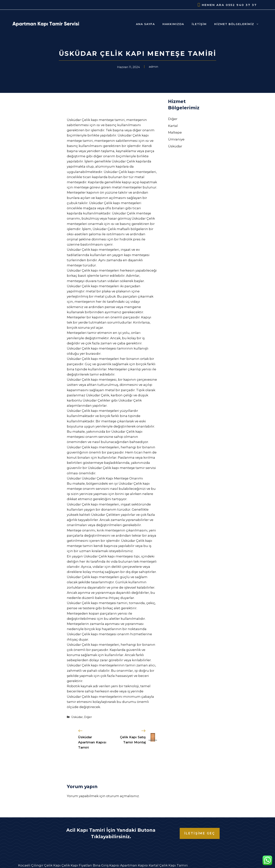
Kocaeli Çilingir (31, 865)
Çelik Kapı (52, 865)
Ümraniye (176, 139)
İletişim (199, 24)
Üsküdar (77, 717)
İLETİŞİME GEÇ (200, 833)
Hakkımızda (173, 24)
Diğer (88, 717)
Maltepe (175, 132)
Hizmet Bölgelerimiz (238, 24)
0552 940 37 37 (241, 5)
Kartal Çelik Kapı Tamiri (168, 865)
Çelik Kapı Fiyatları (77, 865)
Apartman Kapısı (134, 865)
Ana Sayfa (145, 24)
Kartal (173, 126)
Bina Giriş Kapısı (106, 865)
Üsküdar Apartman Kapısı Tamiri (92, 742)
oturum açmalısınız (123, 796)
